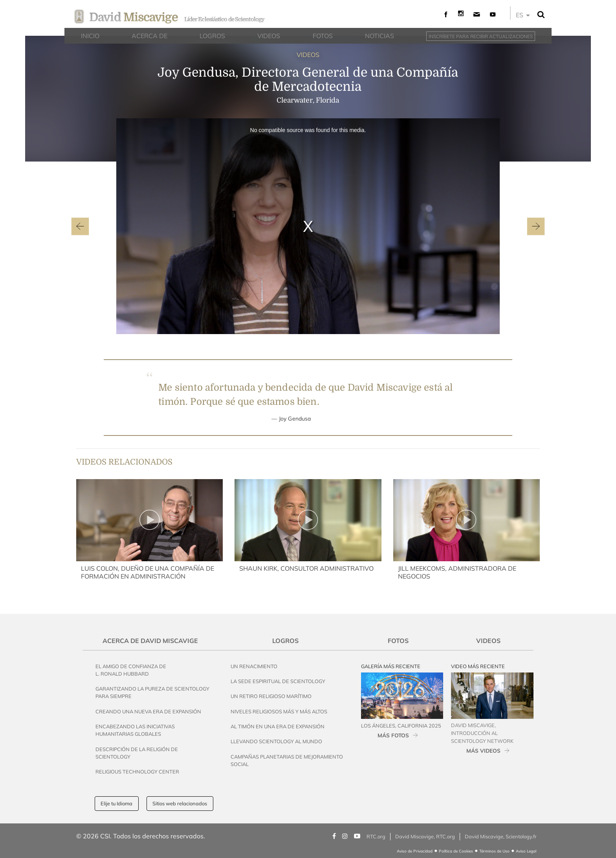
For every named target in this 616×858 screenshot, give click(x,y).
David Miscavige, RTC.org (425, 836)
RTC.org (376, 836)
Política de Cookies (456, 851)
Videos (488, 641)
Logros (285, 641)
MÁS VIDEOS (483, 751)
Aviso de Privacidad (415, 851)
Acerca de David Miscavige (150, 641)
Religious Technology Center (137, 772)
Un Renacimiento (254, 666)
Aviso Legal (526, 851)
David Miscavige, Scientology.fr (501, 836)
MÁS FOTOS (393, 735)
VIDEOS (308, 55)
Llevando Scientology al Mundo (276, 741)
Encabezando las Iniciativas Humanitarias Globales (135, 730)
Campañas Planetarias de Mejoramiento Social (287, 760)
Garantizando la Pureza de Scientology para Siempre (152, 692)
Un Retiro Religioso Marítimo (271, 696)
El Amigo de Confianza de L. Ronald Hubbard (131, 670)
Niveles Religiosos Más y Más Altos (279, 711)
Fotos (398, 641)
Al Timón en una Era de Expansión (278, 726)
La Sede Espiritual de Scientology (278, 681)
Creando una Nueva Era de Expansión (148, 711)
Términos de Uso (494, 851)
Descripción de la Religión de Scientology (137, 753)
